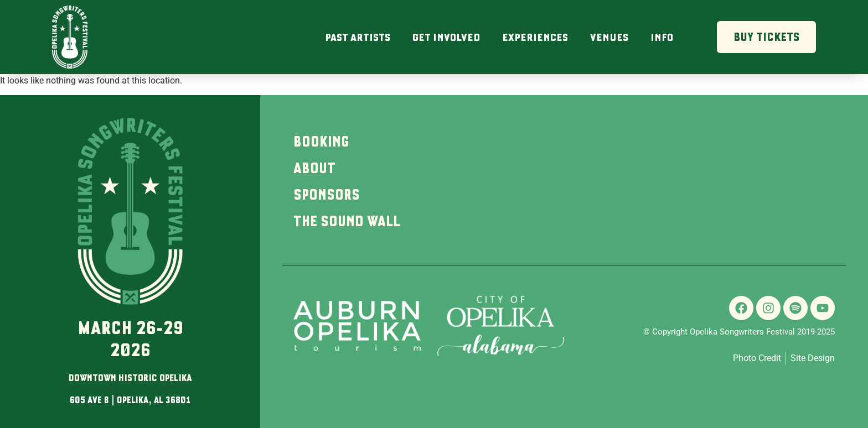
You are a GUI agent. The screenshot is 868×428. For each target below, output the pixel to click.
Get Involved (446, 37)
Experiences (535, 37)
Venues (609, 37)
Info (662, 37)
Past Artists (358, 37)
